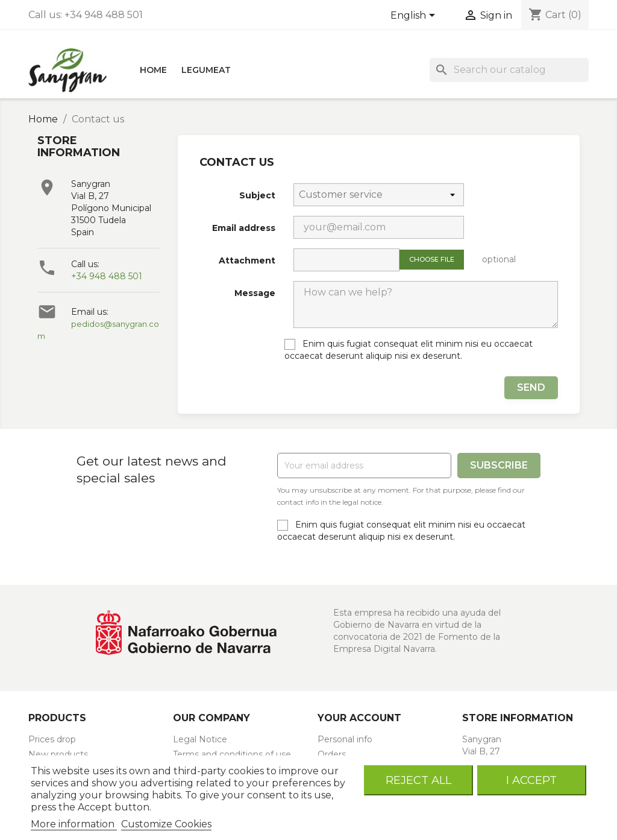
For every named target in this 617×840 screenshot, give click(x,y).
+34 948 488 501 (107, 276)
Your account (359, 718)
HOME (153, 70)
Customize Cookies (166, 824)
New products (58, 754)
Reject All (418, 780)
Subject (257, 195)
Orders (332, 754)
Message (255, 293)
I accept (531, 780)
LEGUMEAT (206, 70)
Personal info (345, 739)
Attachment (247, 261)
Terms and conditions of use (232, 754)
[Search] (509, 70)
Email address (244, 228)
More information (74, 824)
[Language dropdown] (415, 16)
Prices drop (52, 739)
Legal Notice (200, 739)
